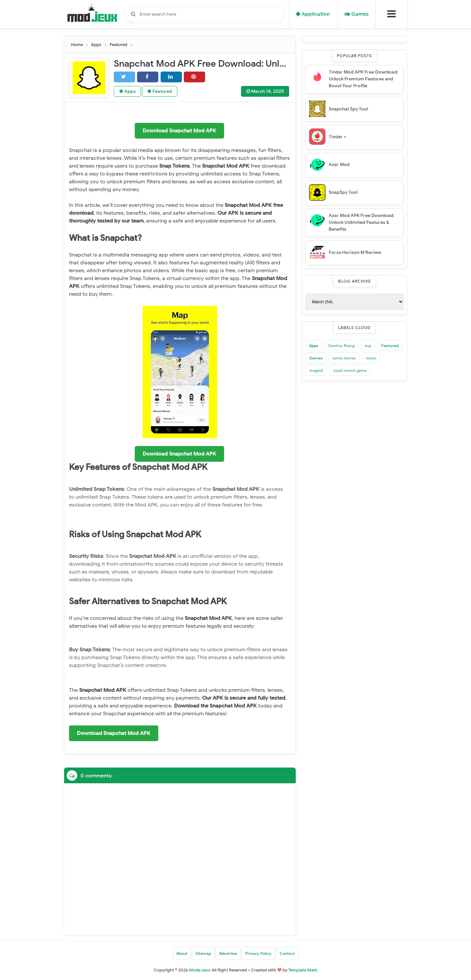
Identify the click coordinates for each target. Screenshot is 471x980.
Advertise (228, 953)
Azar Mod (339, 165)
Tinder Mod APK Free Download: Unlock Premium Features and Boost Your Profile (364, 79)
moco (371, 358)
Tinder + (338, 137)
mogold (316, 370)
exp (368, 346)
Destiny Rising (341, 346)
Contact (287, 953)
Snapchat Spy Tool (348, 109)
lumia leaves (344, 358)
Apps (127, 91)
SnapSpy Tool (343, 192)
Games (316, 358)
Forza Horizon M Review (355, 252)
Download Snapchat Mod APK (179, 131)
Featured (160, 91)
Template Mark (303, 970)
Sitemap (203, 953)
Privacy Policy (258, 953)
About (182, 953)
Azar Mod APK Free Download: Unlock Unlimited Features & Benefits (362, 222)
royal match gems (350, 370)
